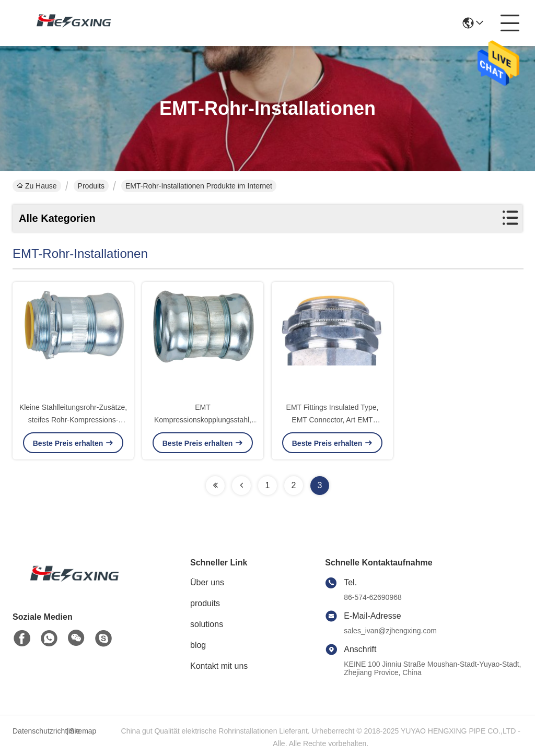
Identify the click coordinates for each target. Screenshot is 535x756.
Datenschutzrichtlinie (38, 731)
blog (198, 645)
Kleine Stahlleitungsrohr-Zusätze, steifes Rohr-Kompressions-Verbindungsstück (73, 420)
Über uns (207, 582)
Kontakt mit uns (219, 666)
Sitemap (83, 731)
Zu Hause (37, 186)
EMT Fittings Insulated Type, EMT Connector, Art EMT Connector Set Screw (333, 420)
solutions (207, 624)
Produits (91, 186)
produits (205, 603)
